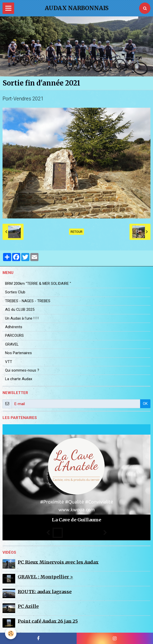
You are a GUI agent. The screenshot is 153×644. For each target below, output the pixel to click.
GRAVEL (12, 344)
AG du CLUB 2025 (20, 310)
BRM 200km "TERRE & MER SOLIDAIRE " (38, 284)
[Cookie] (11, 634)
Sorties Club (15, 292)
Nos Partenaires (18, 353)
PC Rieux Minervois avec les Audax (58, 562)
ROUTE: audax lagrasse (45, 591)
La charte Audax (19, 379)
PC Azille (28, 606)
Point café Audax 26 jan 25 (48, 621)
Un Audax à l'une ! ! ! (22, 318)
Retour (77, 232)
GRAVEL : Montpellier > (45, 577)
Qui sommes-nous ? (22, 370)
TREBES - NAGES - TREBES (28, 301)
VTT (9, 362)
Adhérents (14, 327)
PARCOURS (14, 335)
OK (145, 404)
